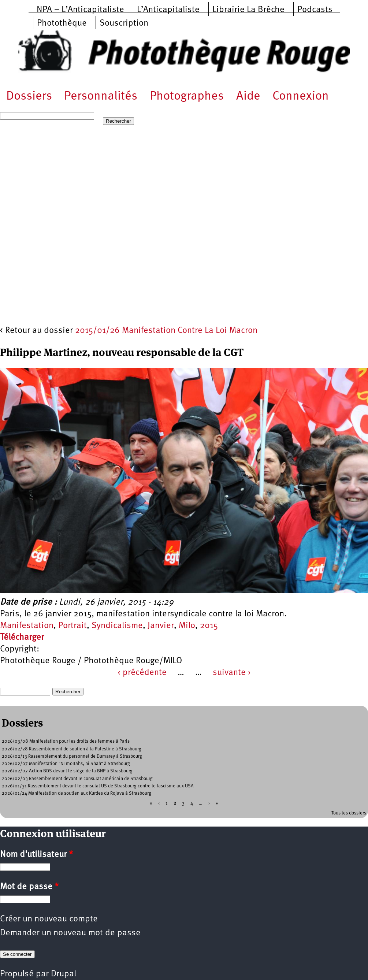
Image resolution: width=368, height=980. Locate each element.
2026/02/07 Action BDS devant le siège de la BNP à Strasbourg (67, 771)
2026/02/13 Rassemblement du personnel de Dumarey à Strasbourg (72, 756)
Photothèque (62, 23)
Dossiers (29, 96)
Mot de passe (29, 887)
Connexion (301, 96)
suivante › (232, 673)
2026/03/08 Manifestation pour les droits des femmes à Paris (66, 741)
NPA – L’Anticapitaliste (80, 10)
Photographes (187, 96)
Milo (187, 626)
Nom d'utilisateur (36, 855)
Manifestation (27, 626)
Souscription (124, 23)
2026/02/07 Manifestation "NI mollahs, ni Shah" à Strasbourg (66, 764)
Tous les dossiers (349, 813)
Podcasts (315, 10)
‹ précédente (142, 673)
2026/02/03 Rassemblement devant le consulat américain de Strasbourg (77, 779)
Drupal (64, 974)
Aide (248, 96)
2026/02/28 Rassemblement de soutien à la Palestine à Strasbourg (72, 749)
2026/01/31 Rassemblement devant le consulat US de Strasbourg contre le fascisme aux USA (98, 786)
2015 (209, 626)
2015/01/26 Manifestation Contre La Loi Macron (166, 331)
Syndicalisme (117, 626)
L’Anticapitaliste (168, 10)
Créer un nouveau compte (49, 919)
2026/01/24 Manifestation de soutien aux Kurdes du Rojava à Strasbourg (77, 793)
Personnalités (101, 96)
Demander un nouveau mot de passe (70, 933)
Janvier (161, 626)
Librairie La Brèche (248, 10)
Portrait (73, 626)
